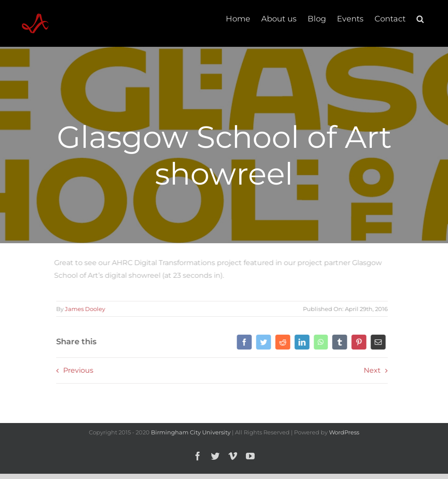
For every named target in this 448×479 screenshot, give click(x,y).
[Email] (377, 342)
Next (371, 370)
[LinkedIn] (301, 342)
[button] (420, 19)
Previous (77, 370)
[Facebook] (243, 342)
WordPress (344, 432)
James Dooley (84, 309)
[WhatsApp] (319, 342)
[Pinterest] (357, 342)
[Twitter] (262, 342)
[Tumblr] (338, 342)
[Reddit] (281, 342)
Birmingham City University (191, 432)
